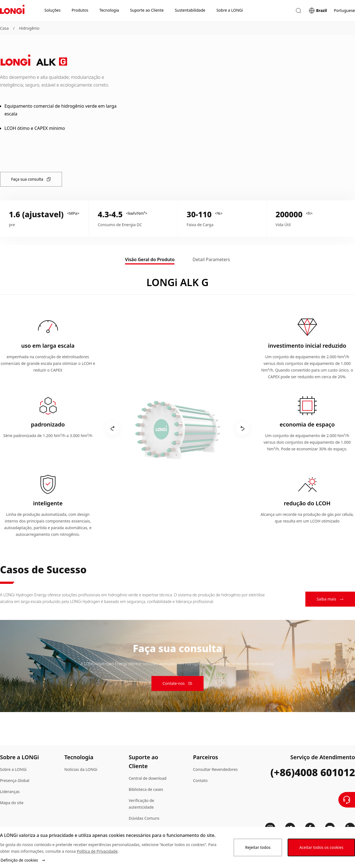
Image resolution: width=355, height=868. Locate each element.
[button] (298, 11)
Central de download (148, 778)
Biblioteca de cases (146, 789)
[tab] (150, 260)
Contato (200, 780)
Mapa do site (12, 803)
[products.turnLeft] (113, 428)
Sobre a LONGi (13, 769)
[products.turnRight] (242, 428)
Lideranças (10, 792)
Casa (4, 28)
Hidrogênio (29, 28)
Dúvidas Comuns (144, 818)
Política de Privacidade (97, 851)
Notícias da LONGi (81, 769)
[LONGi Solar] (12, 11)
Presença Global (15, 780)
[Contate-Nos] (347, 800)
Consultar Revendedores (215, 769)
